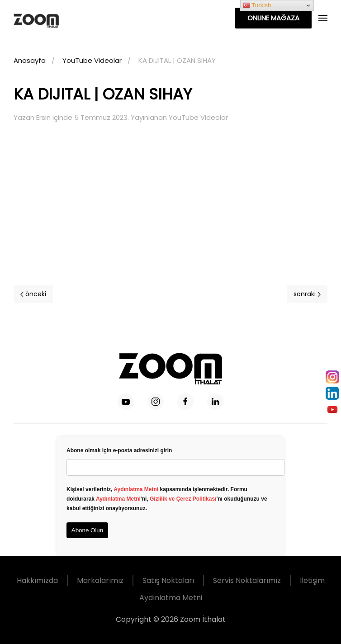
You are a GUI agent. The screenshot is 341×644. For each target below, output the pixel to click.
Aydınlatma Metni (136, 489)
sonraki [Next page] (307, 294)
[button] (323, 18)
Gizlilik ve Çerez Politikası (183, 499)
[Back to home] (49, 18)
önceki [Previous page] (33, 294)
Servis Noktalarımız (247, 580)
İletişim (312, 580)
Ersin (43, 117)
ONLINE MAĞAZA (273, 18)
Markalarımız (100, 580)
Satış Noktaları (168, 580)
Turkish (257, 5)
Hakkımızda (37, 580)
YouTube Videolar (198, 117)
